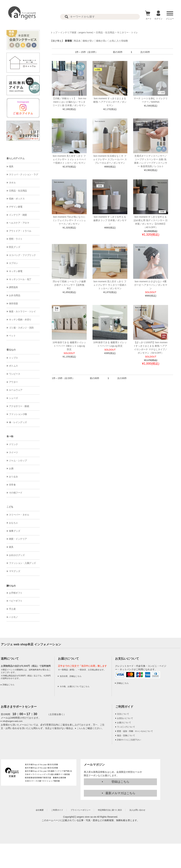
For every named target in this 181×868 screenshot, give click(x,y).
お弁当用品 (15, 295)
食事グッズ (15, 531)
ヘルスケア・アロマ (19, 223)
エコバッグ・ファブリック (22, 255)
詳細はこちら (8, 685)
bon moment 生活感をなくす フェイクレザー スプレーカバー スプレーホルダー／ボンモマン (110, 159)
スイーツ (13, 452)
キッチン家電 (16, 271)
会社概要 (40, 810)
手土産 (12, 609)
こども (10, 507)
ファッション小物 (18, 414)
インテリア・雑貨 (18, 215)
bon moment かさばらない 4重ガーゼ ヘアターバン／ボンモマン (151, 285)
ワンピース (15, 374)
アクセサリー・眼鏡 (19, 406)
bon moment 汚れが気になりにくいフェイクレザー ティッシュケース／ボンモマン (69, 220)
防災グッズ (15, 247)
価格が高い (102, 41)
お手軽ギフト (16, 593)
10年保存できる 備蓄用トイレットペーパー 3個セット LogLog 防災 (69, 346)
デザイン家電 (16, 207)
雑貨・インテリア (18, 539)
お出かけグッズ (17, 555)
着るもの (11, 350)
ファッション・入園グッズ (22, 563)
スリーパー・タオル (19, 515)
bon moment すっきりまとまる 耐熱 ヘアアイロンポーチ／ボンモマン (110, 102)
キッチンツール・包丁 (20, 279)
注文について (123, 714)
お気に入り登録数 (119, 41)
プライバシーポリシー (81, 810)
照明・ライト (16, 239)
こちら (80, 728)
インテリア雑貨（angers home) (77, 32)
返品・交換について (126, 735)
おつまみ (13, 477)
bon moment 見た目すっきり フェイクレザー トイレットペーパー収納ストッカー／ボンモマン (69, 159)
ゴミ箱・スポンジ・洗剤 (21, 328)
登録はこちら (120, 782)
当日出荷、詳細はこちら (71, 676)
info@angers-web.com (12, 721)
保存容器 (13, 303)
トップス (13, 358)
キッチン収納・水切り (20, 320)
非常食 (12, 485)
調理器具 (13, 287)
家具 (11, 547)
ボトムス (13, 366)
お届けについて (124, 723)
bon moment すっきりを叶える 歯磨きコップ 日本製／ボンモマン (110, 220)
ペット (12, 336)
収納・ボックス (17, 199)
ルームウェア (16, 390)
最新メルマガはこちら (120, 793)
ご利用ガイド (124, 707)
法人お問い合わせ (137, 810)
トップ (54, 32)
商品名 (77, 41)
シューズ (13, 398)
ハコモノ (13, 617)
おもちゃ (13, 523)
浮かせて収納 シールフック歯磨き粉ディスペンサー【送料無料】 (69, 285)
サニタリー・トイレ (128, 32)
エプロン (13, 263)
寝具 (11, 166)
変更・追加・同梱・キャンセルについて (135, 731)
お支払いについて (125, 718)
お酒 (11, 468)
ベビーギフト (16, 601)
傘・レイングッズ (18, 422)
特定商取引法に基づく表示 (110, 810)
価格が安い (88, 41)
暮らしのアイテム (15, 158)
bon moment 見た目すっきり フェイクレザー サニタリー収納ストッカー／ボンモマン (110, 285)
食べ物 (10, 436)
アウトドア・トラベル (20, 231)
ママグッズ (15, 571)
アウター (13, 382)
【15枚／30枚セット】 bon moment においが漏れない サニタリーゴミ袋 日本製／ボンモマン (69, 102)
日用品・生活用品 (18, 191)
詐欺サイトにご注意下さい (129, 740)
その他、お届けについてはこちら (75, 686)
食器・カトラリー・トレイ (22, 311)
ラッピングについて (126, 727)
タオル (12, 183)
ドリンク (13, 444)
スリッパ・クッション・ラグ (24, 174)
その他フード (16, 493)
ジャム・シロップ (18, 461)
